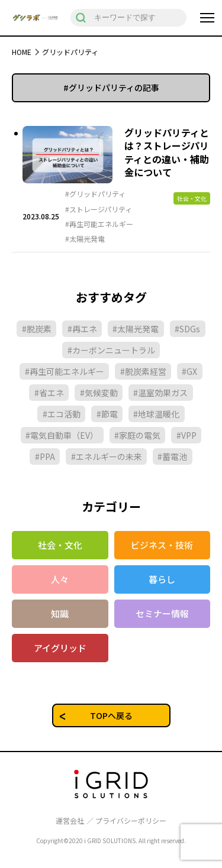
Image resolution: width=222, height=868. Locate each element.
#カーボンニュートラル (111, 350)
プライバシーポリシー (131, 821)
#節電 (107, 414)
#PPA (45, 456)
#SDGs (187, 329)
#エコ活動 (62, 414)
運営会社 (70, 821)
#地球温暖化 (156, 414)
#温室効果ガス (160, 393)
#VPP (186, 435)
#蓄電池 (172, 456)
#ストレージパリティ (99, 209)
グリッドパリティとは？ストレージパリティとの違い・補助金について (167, 152)
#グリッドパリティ (95, 194)
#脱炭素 (37, 329)
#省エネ (49, 393)
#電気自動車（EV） (62, 435)
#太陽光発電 (85, 239)
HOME (22, 52)
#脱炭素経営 (143, 371)
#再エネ (82, 329)
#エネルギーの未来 (107, 456)
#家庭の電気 (137, 435)
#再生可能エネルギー (99, 224)
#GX (189, 371)
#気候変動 (99, 393)
